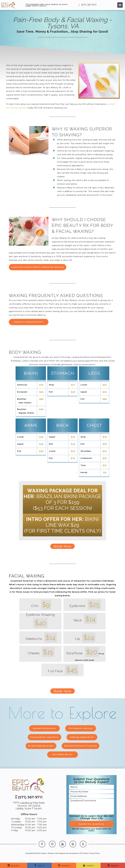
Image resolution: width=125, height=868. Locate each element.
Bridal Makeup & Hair (41, 746)
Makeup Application (82, 737)
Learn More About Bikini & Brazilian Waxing (38, 267)
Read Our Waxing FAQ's (29, 322)
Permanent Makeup (81, 728)
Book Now (62, 546)
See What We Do (62, 755)
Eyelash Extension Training (81, 746)
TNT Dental (84, 854)
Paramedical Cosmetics (44, 737)
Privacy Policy (95, 854)
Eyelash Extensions (44, 728)
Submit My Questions (92, 825)
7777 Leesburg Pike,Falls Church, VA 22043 (29, 807)
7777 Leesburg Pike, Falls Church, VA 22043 (47, 5)
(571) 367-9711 (87, 5)
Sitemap (51, 854)
